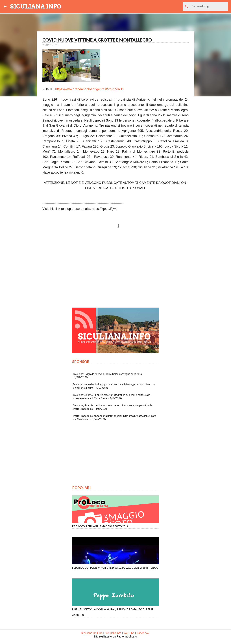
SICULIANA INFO (36, 6)
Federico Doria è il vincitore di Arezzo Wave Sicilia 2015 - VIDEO (115, 568)
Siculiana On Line (92, 633)
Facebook (143, 633)
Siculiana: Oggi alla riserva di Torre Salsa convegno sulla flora (107, 374)
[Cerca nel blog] (209, 7)
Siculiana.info (113, 633)
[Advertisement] (115, 271)
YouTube (129, 633)
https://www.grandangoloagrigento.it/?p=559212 (90, 89)
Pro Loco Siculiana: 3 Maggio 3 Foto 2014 (100, 526)
